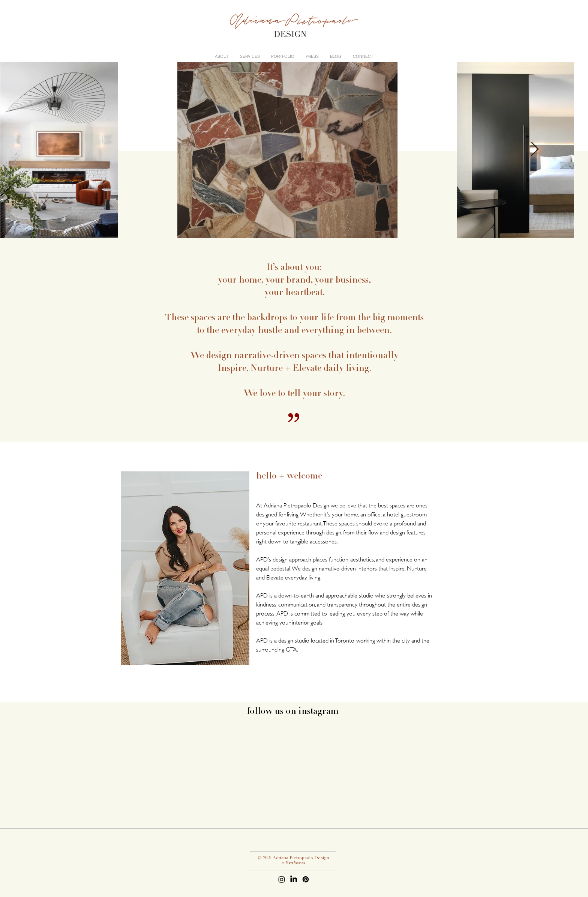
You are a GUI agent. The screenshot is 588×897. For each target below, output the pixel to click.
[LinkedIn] (294, 879)
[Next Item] (535, 150)
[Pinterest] (306, 879)
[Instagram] (282, 879)
